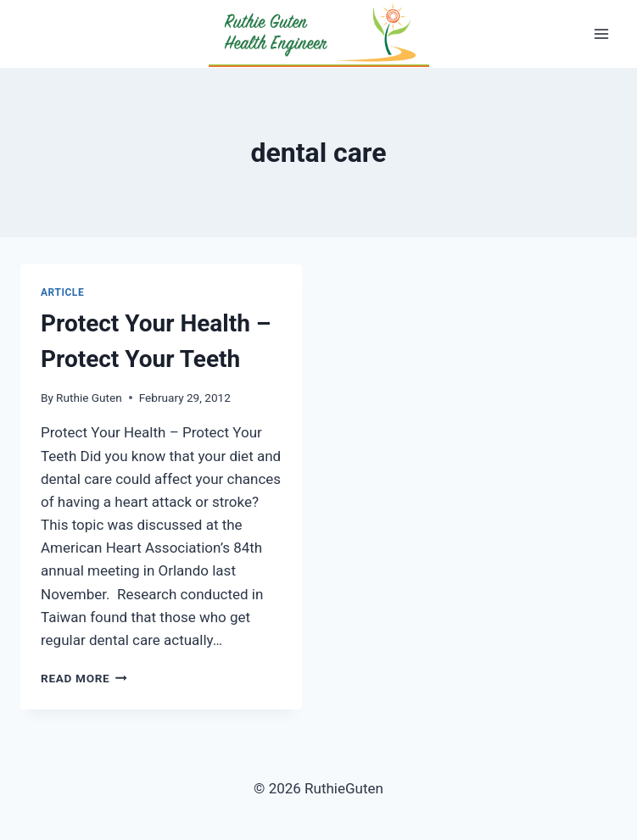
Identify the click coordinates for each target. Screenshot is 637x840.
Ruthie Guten (89, 398)
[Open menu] (601, 33)
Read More (84, 678)
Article (62, 292)
